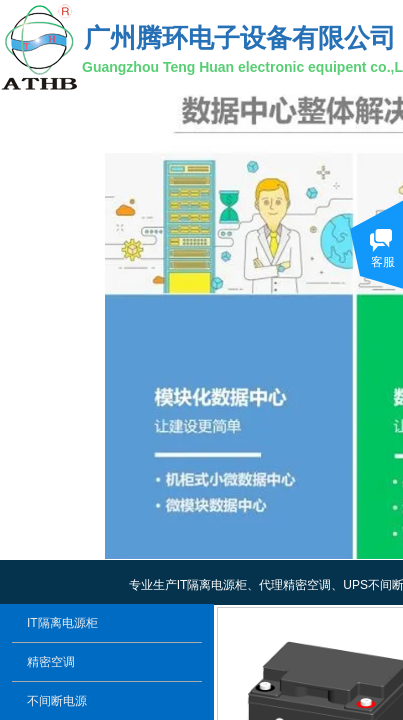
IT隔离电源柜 (62, 623)
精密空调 (51, 662)
